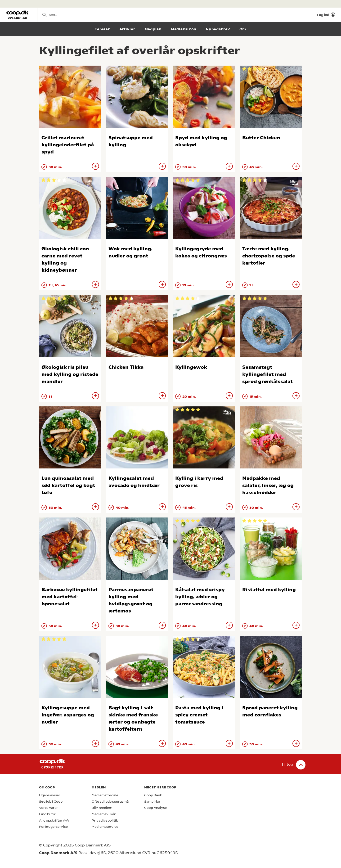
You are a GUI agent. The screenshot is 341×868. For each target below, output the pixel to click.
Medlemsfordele (105, 795)
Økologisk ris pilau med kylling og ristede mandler (70, 374)
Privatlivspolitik (105, 821)
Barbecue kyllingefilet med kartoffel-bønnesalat (70, 597)
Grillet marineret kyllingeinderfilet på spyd (68, 145)
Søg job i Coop (51, 802)
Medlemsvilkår (104, 814)
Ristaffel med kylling (269, 590)
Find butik (47, 814)
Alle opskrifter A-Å (54, 821)
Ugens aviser (50, 795)
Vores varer (48, 808)
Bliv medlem (102, 808)
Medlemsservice (105, 827)
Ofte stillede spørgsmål (111, 802)
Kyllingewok (191, 367)
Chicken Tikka (126, 367)
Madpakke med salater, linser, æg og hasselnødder (268, 485)
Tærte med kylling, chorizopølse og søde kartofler (269, 256)
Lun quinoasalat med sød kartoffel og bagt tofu (68, 485)
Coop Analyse (155, 808)
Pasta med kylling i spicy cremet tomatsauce (199, 715)
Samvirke (152, 802)
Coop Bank (153, 795)
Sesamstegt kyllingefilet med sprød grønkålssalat (267, 374)
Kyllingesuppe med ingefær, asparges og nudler (68, 715)
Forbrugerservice (53, 827)
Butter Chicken (261, 138)
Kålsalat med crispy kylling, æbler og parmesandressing (200, 597)
